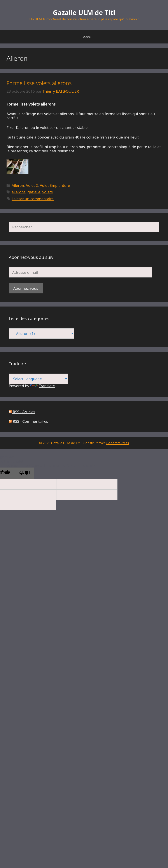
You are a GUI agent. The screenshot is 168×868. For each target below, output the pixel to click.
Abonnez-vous (26, 288)
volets (48, 192)
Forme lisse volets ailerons (39, 83)
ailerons (19, 192)
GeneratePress (118, 443)
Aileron (18, 185)
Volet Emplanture (55, 185)
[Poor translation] (24, 473)
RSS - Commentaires (28, 421)
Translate (43, 386)
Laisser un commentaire (33, 199)
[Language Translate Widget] (38, 379)
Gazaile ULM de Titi (84, 13)
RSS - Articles (22, 412)
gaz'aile (34, 192)
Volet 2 (32, 185)
